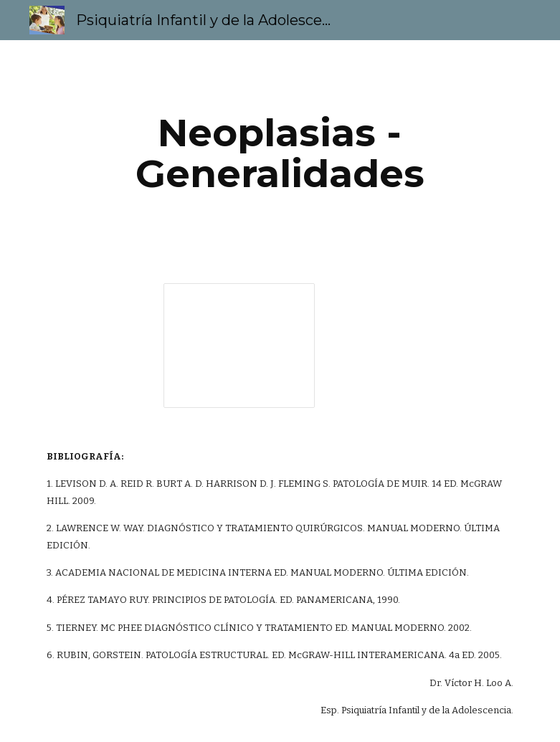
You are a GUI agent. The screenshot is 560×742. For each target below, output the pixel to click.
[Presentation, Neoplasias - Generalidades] (239, 346)
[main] (280, 153)
